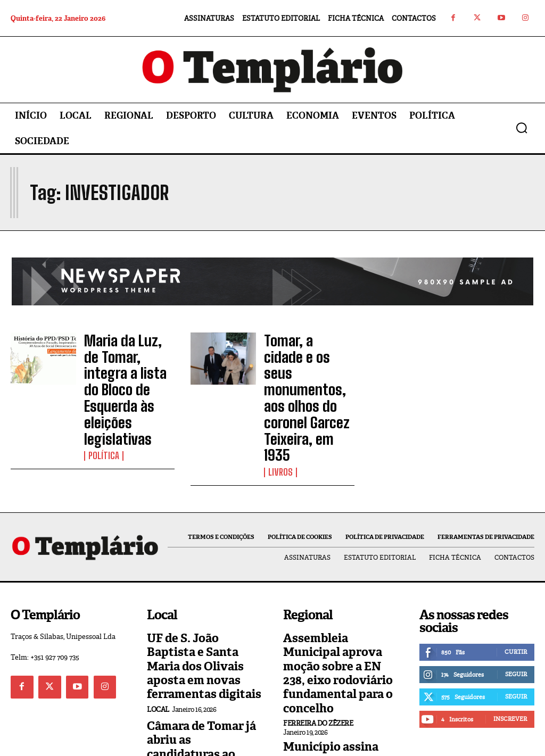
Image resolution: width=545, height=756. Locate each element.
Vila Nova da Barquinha (328, 693)
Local (158, 611)
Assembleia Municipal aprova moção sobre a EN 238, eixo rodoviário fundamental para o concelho (341, 585)
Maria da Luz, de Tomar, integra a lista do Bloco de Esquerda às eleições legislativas (128, 362)
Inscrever (510, 644)
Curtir (516, 577)
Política (102, 400)
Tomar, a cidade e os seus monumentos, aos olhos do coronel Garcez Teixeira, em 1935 (308, 362)
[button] (522, 128)
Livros (279, 400)
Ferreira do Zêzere (318, 622)
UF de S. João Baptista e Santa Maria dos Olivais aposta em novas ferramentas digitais (202, 580)
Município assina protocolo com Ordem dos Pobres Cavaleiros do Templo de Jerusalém (340, 662)
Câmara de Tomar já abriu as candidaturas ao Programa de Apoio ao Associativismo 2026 (204, 643)
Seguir (516, 599)
